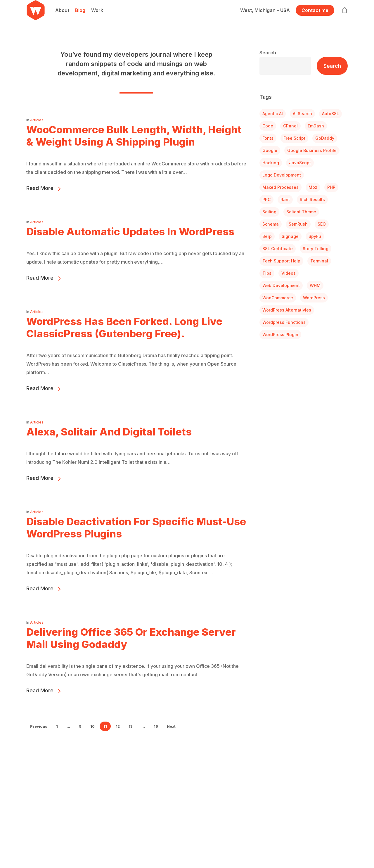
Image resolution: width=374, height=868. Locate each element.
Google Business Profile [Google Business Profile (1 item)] (312, 150)
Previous (39, 726)
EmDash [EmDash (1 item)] (316, 126)
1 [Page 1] (57, 726)
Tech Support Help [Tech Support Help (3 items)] (281, 261)
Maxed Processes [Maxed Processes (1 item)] (280, 187)
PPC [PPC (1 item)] (266, 199)
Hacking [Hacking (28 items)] (271, 163)
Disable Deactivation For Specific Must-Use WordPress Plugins (136, 537)
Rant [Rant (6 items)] (285, 199)
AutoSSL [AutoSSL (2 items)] (330, 114)
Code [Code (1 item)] (268, 126)
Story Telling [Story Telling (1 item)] (316, 249)
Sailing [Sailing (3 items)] (269, 212)
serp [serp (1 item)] (267, 236)
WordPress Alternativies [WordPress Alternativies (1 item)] (287, 310)
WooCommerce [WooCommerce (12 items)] (278, 298)
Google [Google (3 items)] (270, 150)
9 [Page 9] (80, 726)
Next (171, 726)
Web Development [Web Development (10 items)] (281, 285)
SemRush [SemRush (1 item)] (298, 224)
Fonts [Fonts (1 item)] (268, 138)
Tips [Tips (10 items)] (267, 273)
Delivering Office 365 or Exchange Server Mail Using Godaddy (131, 648)
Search (268, 53)
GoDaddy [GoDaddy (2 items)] (325, 138)
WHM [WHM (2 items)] (315, 285)
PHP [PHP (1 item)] (331, 187)
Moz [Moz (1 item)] (313, 187)
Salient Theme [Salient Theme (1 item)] (301, 212)
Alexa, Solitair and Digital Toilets (109, 442)
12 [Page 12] (118, 726)
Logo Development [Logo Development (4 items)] (282, 175)
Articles (37, 120)
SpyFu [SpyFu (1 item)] (315, 236)
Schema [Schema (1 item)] (271, 224)
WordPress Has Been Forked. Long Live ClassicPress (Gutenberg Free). (124, 337)
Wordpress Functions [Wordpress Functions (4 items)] (284, 322)
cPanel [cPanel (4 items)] (290, 126)
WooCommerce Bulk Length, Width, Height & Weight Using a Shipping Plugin (134, 136)
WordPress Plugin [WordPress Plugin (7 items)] (280, 334)
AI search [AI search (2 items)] (302, 114)
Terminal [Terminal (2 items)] (319, 261)
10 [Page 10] (92, 726)
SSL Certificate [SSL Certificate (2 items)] (278, 249)
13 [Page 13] (131, 726)
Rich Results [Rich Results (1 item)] (312, 199)
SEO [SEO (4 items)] (322, 224)
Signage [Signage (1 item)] (290, 236)
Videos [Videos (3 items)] (289, 273)
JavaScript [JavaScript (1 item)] (300, 163)
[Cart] (344, 18)
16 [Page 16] (156, 726)
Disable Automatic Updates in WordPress (130, 241)
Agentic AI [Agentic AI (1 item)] (273, 114)
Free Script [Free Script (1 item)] (294, 138)
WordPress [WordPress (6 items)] (314, 298)
